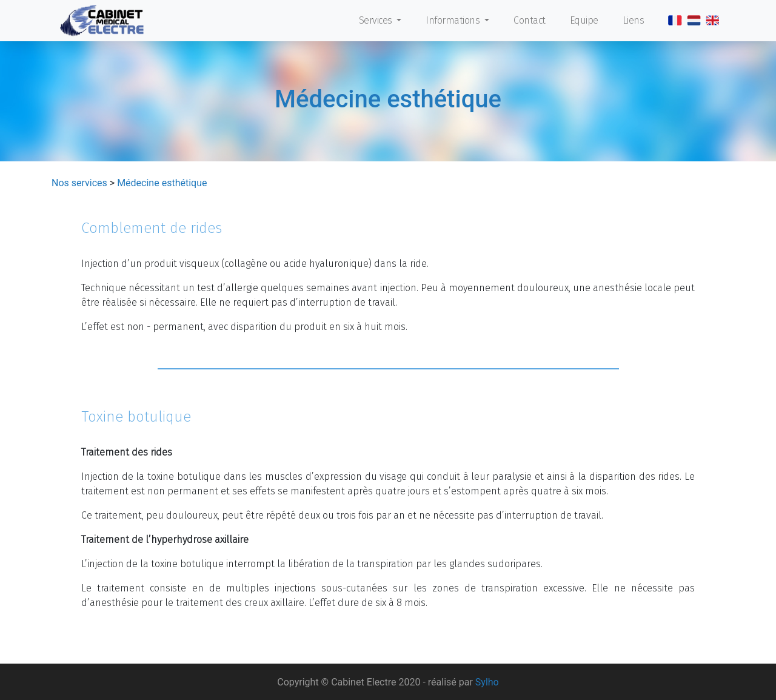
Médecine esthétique (162, 183)
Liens (634, 20)
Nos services (79, 183)
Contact (530, 20)
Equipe (584, 20)
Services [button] (377, 20)
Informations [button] (454, 20)
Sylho (487, 682)
